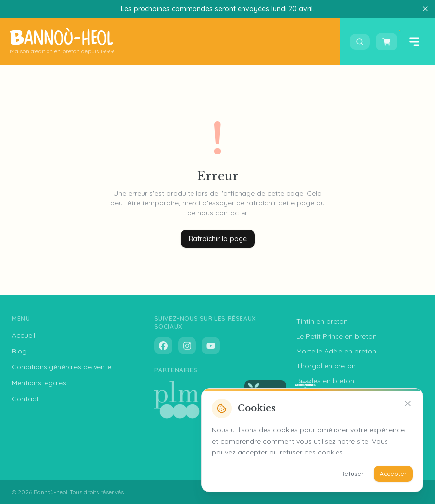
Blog (19, 351)
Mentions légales (39, 383)
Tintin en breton (322, 321)
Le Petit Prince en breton (337, 336)
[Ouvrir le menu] (414, 42)
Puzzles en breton (325, 381)
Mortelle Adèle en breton (336, 351)
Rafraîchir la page (218, 239)
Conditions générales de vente (62, 367)
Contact (25, 399)
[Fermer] (425, 9)
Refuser (352, 474)
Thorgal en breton (326, 366)
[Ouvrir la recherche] (360, 42)
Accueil (24, 335)
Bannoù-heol (50, 492)
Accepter (393, 474)
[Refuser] (408, 403)
